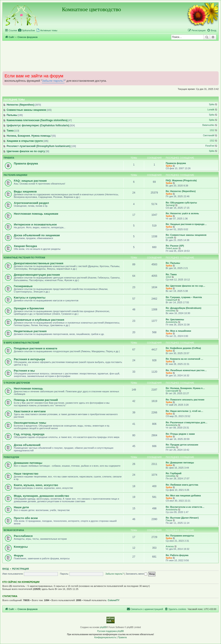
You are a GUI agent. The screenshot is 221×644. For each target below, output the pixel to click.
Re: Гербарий (174, 473)
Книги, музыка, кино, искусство (36, 485)
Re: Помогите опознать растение (185, 400)
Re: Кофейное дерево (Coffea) (183, 348)
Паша (169, 520)
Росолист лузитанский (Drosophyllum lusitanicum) (39, 146)
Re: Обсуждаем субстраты (181, 203)
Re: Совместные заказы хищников (186, 235)
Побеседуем (11, 457)
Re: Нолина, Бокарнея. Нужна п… (185, 388)
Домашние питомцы (28, 463)
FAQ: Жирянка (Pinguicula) (181, 180)
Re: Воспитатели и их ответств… (185, 507)
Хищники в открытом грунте (25, 141)
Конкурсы (21, 547)
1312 (214, 130)
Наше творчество (26, 474)
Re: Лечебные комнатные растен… (186, 370)
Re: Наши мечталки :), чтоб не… (184, 411)
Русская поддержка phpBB (110, 631)
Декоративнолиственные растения (39, 263)
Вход (6, 569)
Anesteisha (172, 322)
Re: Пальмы (173, 263)
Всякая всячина (14, 530)
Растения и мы (24, 371)
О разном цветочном (17, 383)
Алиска (170, 546)
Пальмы (12, 115)
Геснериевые (23, 286)
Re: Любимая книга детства (182, 485)
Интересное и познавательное (35, 224)
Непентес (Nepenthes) (21, 105)
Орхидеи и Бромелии (29, 308)
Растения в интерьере (29, 359)
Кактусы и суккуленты (30, 298)
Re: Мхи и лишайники (178, 331)
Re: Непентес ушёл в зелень (182, 213)
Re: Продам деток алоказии (182, 445)
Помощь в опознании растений (36, 400)
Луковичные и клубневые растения (39, 320)
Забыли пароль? (53, 81)
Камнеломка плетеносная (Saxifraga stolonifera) (37, 120)
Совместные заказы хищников (26, 110)
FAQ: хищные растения (30, 181)
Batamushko (210, 125)
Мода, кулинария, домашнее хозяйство (41, 496)
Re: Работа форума (177, 555)
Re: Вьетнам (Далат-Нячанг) (182, 518)
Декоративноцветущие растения (37, 275)
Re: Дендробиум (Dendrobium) (184, 308)
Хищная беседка (25, 246)
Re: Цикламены (175, 319)
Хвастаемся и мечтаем (30, 411)
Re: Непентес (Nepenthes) (181, 191)
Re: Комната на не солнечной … (185, 359)
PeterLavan (172, 248)
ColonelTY (114, 600)
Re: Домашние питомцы (180, 463)
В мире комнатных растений (21, 343)
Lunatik (213, 110)
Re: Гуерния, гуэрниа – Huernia (184, 297)
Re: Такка (171, 274)
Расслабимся (23, 536)
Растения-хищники (15, 175)
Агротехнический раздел (31, 203)
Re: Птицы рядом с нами (180, 434)
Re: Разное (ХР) (175, 246)
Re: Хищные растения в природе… (186, 224)
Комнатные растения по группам (24, 258)
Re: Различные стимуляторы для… (187, 422)
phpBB (103, 627)
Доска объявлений (27, 445)
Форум (19, 556)
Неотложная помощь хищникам (36, 214)
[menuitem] (27, 30)
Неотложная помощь (28, 388)
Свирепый (171, 300)
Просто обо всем (26, 518)
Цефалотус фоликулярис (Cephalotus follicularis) (38, 125)
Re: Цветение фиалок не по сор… (185, 286)
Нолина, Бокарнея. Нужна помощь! (29, 136)
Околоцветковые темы (30, 423)
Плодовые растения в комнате (36, 348)
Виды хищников (25, 191)
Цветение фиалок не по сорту (26, 151)
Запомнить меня (136, 574)
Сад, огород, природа (29, 434)
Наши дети (21, 507)
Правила (9, 158)
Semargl (170, 205)
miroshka (171, 311)
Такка (10, 131)
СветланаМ (210, 135)
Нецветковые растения (30, 331)
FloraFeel (212, 146)
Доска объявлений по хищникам (37, 235)
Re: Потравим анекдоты (180, 536)
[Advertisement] (110, 56)
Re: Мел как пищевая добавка (183, 496)
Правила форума (26, 163)
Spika (213, 104)
